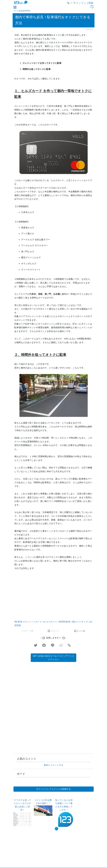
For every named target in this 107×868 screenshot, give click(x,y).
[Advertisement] (54, 598)
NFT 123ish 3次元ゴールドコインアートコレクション (54, 658)
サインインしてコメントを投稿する (54, 789)
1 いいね (81, 631)
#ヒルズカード (50, 622)
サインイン (80, 3)
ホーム (16, 11)
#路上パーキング (80, 622)
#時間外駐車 (64, 622)
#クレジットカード (32, 622)
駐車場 (26, 11)
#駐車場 (18, 622)
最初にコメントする (53, 765)
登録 (91, 3)
